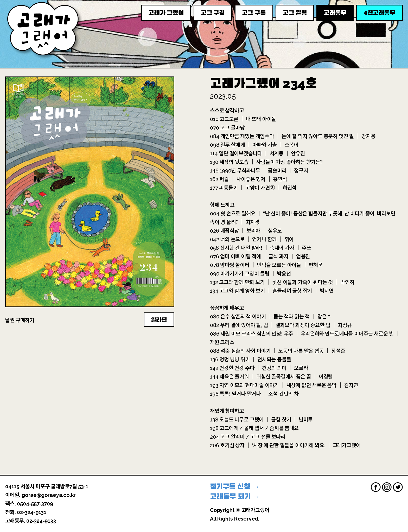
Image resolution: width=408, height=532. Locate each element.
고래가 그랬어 (166, 13)
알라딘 (159, 320)
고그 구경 (213, 13)
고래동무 (335, 13)
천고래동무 (380, 13)
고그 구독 (254, 13)
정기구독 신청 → (235, 487)
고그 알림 (295, 13)
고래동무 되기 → (235, 496)
